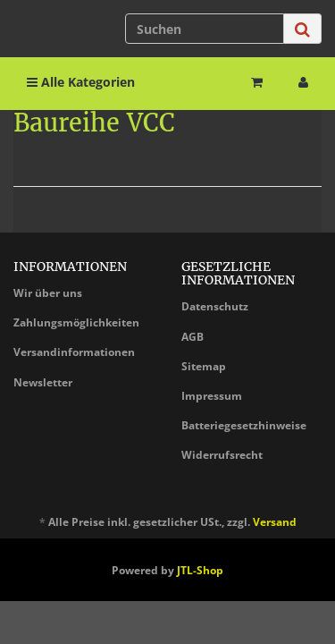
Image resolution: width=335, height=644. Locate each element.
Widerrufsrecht (222, 455)
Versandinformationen (74, 352)
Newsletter (43, 382)
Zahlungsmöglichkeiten (76, 322)
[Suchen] (205, 29)
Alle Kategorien (81, 82)
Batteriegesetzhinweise (244, 425)
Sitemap (204, 366)
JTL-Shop (200, 570)
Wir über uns (48, 293)
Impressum (212, 396)
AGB (193, 337)
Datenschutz (215, 306)
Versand (275, 522)
